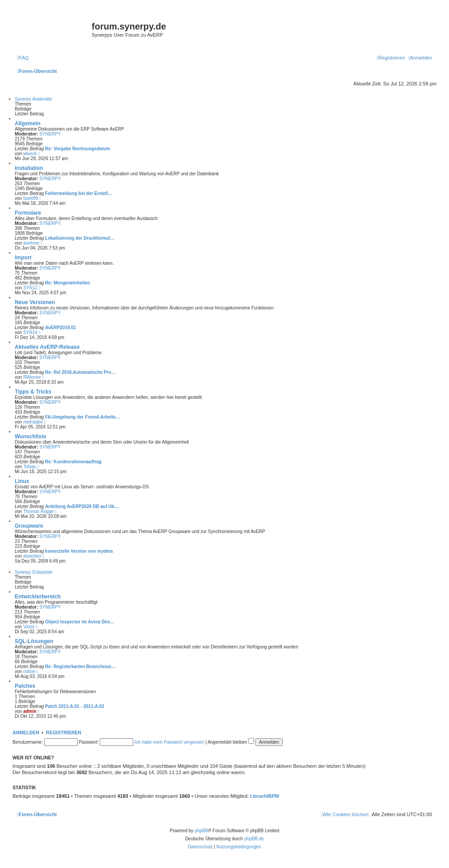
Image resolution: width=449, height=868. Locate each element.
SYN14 (30, 332)
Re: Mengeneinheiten (68, 283)
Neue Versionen (35, 302)
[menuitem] (23, 58)
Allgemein (28, 123)
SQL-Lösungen (34, 641)
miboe (29, 671)
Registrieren (64, 733)
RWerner (32, 377)
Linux (22, 481)
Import (23, 258)
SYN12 (30, 288)
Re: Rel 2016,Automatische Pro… (80, 372)
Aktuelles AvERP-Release (47, 347)
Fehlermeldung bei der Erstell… (79, 193)
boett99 (31, 198)
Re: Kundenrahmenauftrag (73, 462)
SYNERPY (50, 134)
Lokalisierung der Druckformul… (80, 238)
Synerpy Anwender (34, 99)
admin (30, 711)
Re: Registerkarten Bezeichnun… (80, 667)
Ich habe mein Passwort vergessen (169, 742)
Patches (25, 686)
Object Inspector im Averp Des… (80, 622)
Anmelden (26, 733)
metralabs (33, 422)
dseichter (32, 556)
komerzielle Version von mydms (79, 551)
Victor (29, 627)
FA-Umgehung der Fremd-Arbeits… (83, 417)
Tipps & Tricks (33, 392)
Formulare (28, 213)
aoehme (31, 243)
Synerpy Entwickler (34, 572)
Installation (29, 168)
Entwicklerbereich (38, 597)
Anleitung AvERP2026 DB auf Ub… (82, 506)
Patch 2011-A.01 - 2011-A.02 (75, 706)
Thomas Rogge (38, 511)
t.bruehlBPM (265, 796)
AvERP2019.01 (61, 328)
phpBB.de (254, 839)
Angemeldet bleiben (231, 742)
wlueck (30, 154)
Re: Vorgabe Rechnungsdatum (78, 149)
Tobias (30, 467)
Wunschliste (30, 436)
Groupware (29, 526)
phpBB (201, 831)
